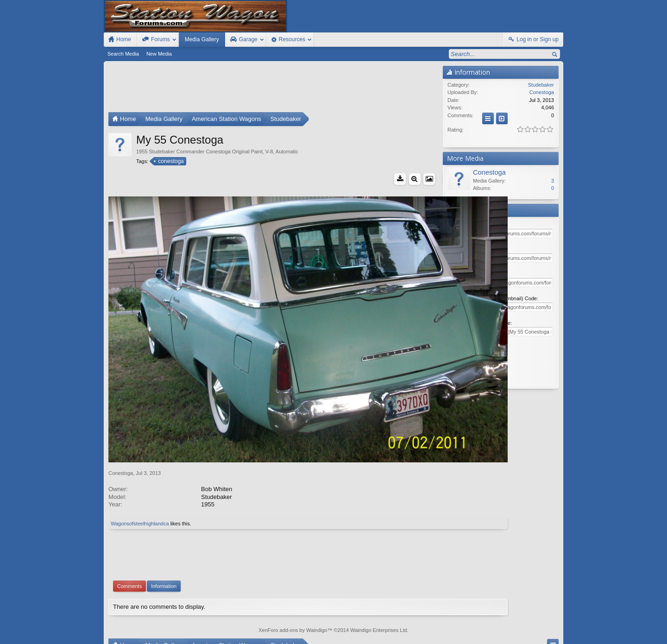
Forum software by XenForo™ (170, 636)
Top (544, 627)
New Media (159, 54)
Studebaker (541, 85)
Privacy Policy (512, 636)
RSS (558, 627)
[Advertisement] (273, 89)
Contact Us (491, 627)
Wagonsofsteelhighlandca (140, 477)
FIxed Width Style (126, 627)
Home (531, 627)
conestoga (170, 161)
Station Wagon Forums (445, 627)
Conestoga (121, 427)
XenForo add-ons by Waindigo (293, 584)
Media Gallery (202, 39)
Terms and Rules (473, 636)
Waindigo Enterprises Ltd (379, 584)
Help (515, 627)
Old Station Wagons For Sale (379, 627)
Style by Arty (547, 636)
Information (164, 540)
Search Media (123, 54)
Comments (129, 540)
